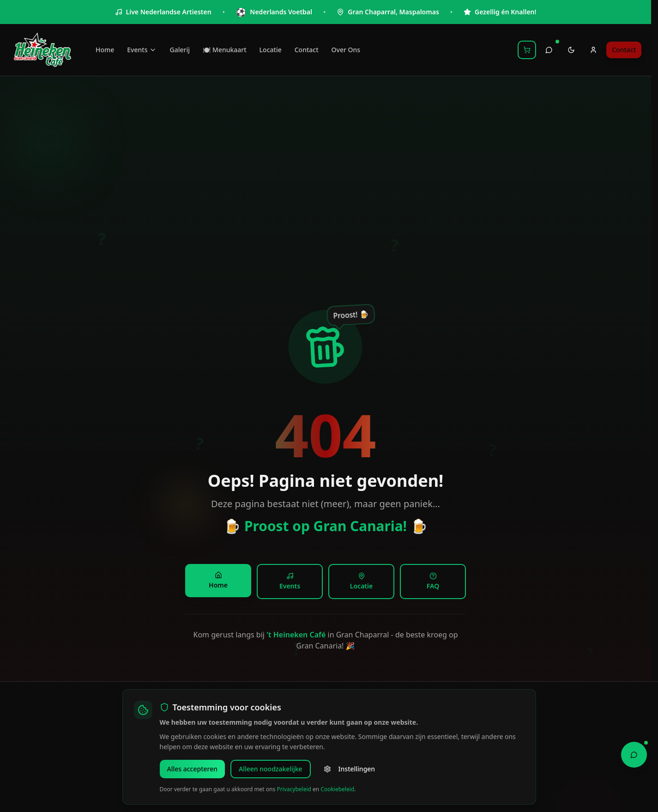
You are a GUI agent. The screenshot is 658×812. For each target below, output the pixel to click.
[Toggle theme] (571, 50)
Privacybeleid (294, 789)
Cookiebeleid (337, 789)
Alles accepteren (193, 769)
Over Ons (346, 50)
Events (142, 50)
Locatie (271, 50)
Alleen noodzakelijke (271, 769)
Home (105, 50)
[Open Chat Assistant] (634, 754)
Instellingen (350, 769)
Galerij (179, 50)
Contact (307, 50)
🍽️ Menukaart (225, 50)
